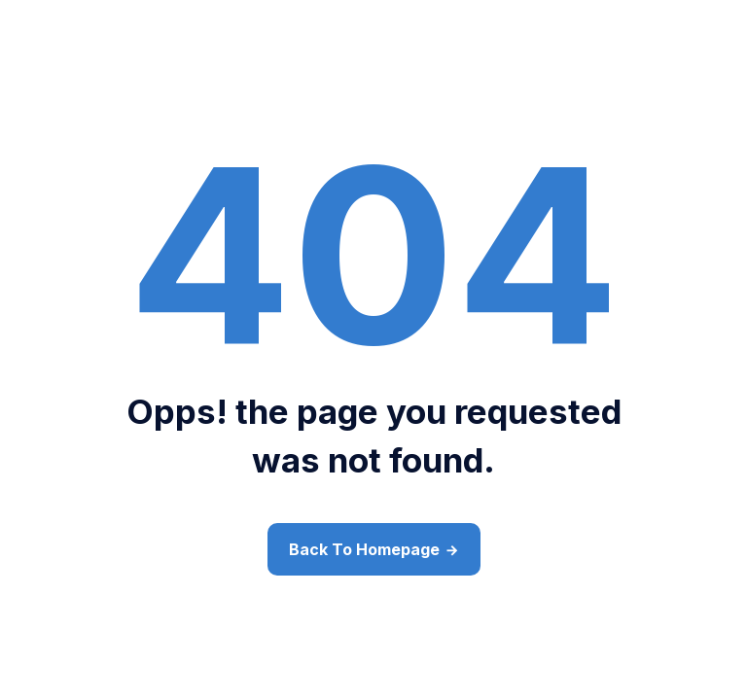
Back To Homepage (364, 549)
